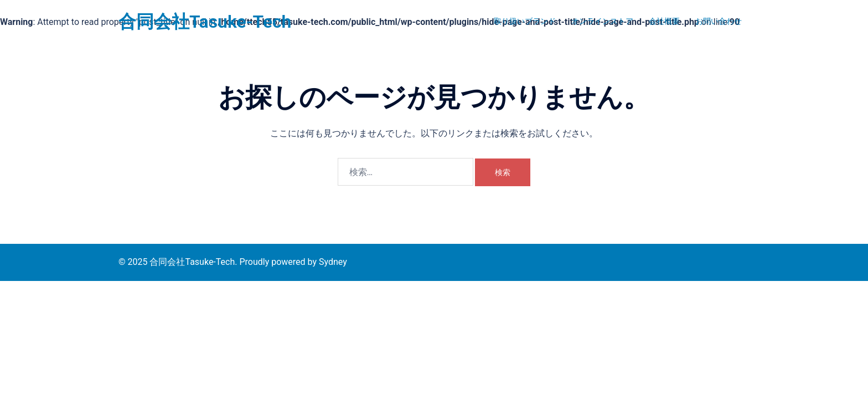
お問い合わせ (719, 21)
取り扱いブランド (525, 21)
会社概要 (664, 21)
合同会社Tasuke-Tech (205, 22)
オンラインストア (602, 21)
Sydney (333, 262)
